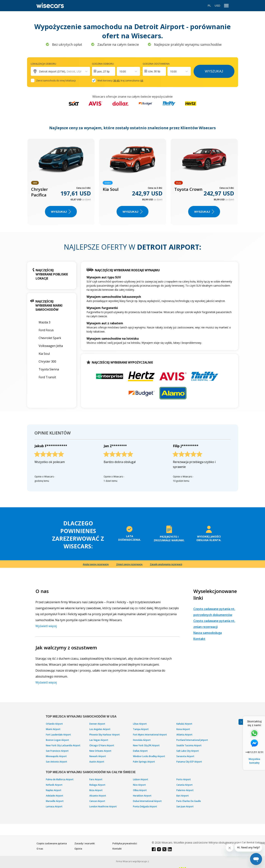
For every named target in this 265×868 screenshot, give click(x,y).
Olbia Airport (140, 790)
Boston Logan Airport (57, 740)
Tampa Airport (141, 729)
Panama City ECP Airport (189, 762)
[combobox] (120, 71)
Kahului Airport (184, 724)
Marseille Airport (55, 801)
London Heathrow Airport (103, 806)
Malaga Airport (97, 785)
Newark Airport (98, 756)
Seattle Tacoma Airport (189, 745)
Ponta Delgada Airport (145, 806)
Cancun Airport (97, 801)
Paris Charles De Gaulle (189, 801)
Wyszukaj (214, 71)
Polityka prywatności (125, 843)
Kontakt (199, 639)
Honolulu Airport (142, 740)
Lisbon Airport (141, 779)
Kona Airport (183, 729)
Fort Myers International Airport (150, 735)
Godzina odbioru (103, 64)
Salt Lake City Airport (188, 751)
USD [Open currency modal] (217, 6)
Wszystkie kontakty (254, 761)
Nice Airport (139, 785)
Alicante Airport (98, 796)
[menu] (226, 6)
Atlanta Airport (184, 735)
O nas (40, 849)
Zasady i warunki (85, 843)
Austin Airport (97, 762)
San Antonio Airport (57, 762)
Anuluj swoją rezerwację (96, 564)
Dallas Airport (140, 751)
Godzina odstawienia (156, 64)
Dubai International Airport (147, 801)
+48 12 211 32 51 (254, 752)
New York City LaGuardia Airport (63, 745)
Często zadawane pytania (52, 843)
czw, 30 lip (154, 71)
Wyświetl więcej (46, 626)
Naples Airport (54, 790)
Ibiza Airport (96, 790)
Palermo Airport (185, 790)
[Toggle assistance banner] (241, 722)
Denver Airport (97, 724)
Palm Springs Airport (144, 762)
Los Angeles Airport (100, 729)
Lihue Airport (140, 724)
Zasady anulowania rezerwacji (166, 564)
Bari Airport (183, 796)
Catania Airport (185, 785)
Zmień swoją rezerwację (129, 564)
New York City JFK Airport (146, 745)
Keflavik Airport (54, 785)
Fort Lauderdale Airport (58, 735)
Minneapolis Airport (56, 756)
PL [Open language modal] (209, 6)
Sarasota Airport (185, 756)
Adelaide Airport (55, 796)
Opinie (78, 849)
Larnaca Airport (54, 806)
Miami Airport (53, 729)
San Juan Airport (185, 806)
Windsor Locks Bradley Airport (149, 756)
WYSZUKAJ (61, 212)
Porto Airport (184, 779)
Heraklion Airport (142, 796)
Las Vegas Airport (99, 740)
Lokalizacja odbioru (43, 64)
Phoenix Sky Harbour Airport (105, 735)
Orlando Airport (54, 724)
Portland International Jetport (192, 740)
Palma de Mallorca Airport (60, 779)
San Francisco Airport (57, 751)
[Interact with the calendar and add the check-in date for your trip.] (104, 71)
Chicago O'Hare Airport (102, 745)
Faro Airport (96, 779)
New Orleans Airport (100, 751)
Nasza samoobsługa (208, 633)
